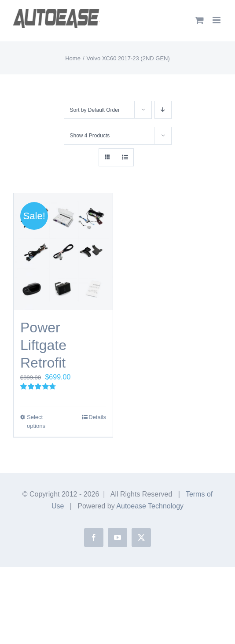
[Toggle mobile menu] (217, 20)
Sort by (95, 110)
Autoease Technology (150, 506)
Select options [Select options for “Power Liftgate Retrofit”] (36, 421)
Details (97, 417)
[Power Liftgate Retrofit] (63, 252)
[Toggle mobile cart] (199, 20)
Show (90, 136)
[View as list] (125, 157)
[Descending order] (163, 110)
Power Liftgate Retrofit (43, 345)
